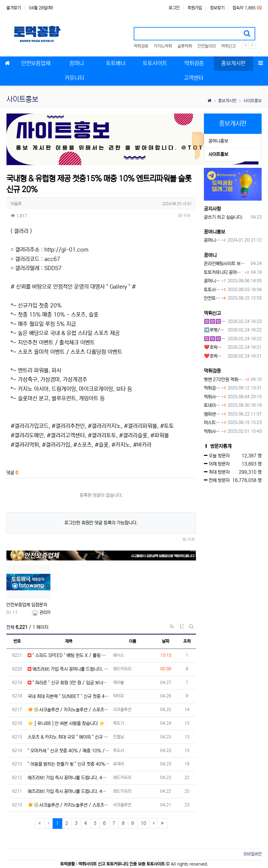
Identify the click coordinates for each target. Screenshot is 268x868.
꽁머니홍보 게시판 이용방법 (212, 240)
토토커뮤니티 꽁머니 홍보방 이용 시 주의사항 (224, 272)
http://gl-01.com (66, 250)
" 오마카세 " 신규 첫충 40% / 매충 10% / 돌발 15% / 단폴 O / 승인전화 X (69, 751)
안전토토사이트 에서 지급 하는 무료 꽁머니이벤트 (212, 298)
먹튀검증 (141, 46)
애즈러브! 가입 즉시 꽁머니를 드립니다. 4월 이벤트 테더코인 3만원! (69, 669)
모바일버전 (253, 854)
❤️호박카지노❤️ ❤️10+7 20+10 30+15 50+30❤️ (215, 347)
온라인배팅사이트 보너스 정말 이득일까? (226, 264)
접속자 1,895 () (247, 8)
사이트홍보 (253, 101)
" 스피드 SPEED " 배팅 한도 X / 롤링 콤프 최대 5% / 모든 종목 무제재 (69, 655)
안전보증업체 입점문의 (27, 605)
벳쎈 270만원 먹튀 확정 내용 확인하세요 (224, 380)
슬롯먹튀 (185, 46)
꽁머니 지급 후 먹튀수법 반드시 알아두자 (212, 281)
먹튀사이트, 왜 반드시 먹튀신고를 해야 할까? (212, 397)
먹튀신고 (228, 46)
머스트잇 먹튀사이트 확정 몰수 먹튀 (212, 423)
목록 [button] (184, 216)
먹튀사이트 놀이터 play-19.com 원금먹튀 (212, 431)
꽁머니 (210, 255)
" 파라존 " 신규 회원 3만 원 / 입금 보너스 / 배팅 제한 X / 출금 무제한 (69, 683)
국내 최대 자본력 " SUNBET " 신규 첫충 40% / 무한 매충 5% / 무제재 (69, 696)
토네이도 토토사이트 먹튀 (212, 405)
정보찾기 (217, 8)
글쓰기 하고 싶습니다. (223, 217)
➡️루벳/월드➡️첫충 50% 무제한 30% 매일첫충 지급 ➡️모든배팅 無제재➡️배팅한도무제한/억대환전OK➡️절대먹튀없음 (215, 330)
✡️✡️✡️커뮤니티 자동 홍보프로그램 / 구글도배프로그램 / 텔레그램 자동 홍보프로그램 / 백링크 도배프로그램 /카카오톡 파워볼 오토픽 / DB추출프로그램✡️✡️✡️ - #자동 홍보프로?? (215, 339)
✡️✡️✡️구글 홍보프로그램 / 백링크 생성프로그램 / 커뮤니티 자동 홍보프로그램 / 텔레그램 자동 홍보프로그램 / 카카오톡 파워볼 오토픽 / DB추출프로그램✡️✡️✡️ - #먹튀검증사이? (215, 322)
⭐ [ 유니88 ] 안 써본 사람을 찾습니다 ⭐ (66, 723)
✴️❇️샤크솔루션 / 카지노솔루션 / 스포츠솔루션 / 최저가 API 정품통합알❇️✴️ (69, 710)
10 (143, 823)
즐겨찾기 (14, 8)
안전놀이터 (207, 46)
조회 (187, 641)
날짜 (166, 641)
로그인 (174, 8)
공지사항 (212, 209)
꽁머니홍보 (218, 141)
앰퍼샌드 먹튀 (212, 414)
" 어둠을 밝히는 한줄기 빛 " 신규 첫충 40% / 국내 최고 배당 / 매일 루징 (69, 764)
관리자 (41, 612)
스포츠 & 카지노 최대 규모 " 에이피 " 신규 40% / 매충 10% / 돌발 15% (69, 737)
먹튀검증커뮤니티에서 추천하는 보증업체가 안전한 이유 (212, 388)
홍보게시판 (227, 101)
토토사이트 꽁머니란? (212, 290)
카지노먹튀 (163, 46)
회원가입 (195, 8)
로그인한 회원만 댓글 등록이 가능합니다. (101, 523)
